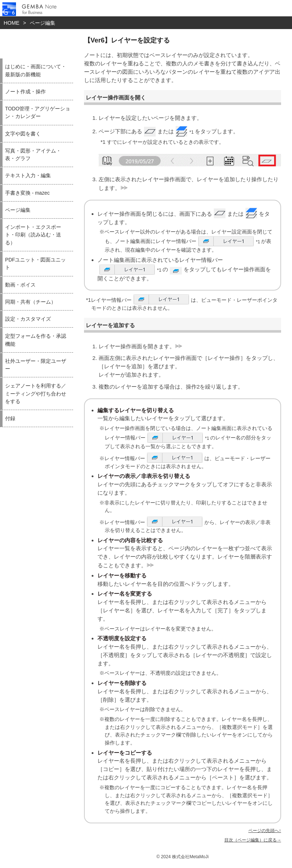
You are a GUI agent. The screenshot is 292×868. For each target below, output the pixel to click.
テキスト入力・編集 (28, 176)
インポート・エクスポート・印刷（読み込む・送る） (33, 235)
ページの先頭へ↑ (265, 831)
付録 (10, 419)
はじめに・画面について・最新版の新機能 (36, 70)
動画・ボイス (20, 285)
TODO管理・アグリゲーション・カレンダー (38, 113)
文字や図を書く (23, 134)
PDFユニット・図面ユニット (35, 264)
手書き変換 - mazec (27, 193)
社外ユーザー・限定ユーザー (36, 365)
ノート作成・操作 (25, 92)
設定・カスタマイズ (28, 319)
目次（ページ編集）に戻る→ (253, 840)
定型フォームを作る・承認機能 (36, 340)
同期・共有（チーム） (31, 302)
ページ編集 (43, 23)
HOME (11, 23)
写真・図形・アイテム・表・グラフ (33, 155)
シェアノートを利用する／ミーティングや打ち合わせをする (36, 394)
